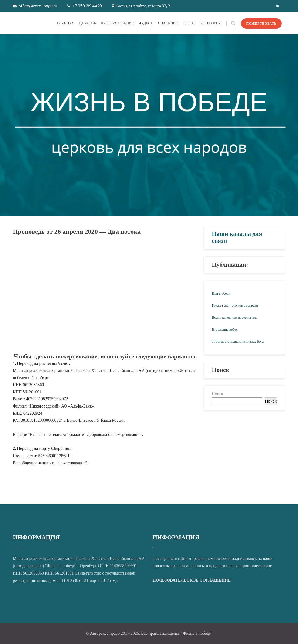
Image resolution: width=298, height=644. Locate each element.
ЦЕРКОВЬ (88, 23)
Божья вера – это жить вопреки (235, 305)
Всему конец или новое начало (235, 317)
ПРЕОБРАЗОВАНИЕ (117, 23)
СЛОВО (189, 23)
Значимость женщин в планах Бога (238, 341)
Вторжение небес (225, 329)
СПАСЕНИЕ (168, 23)
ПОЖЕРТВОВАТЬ (261, 24)
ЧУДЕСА (146, 23)
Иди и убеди (221, 293)
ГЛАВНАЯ (66, 23)
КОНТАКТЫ (210, 23)
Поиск (217, 394)
